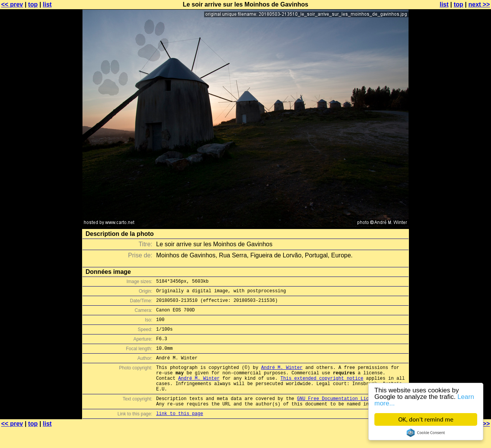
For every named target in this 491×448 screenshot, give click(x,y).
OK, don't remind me (426, 419)
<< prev (12, 4)
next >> (479, 4)
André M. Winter (282, 379)
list (47, 4)
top (33, 4)
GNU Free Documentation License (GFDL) (348, 416)
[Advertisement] (460, 190)
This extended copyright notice (322, 392)
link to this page (180, 433)
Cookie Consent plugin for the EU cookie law (426, 433)
